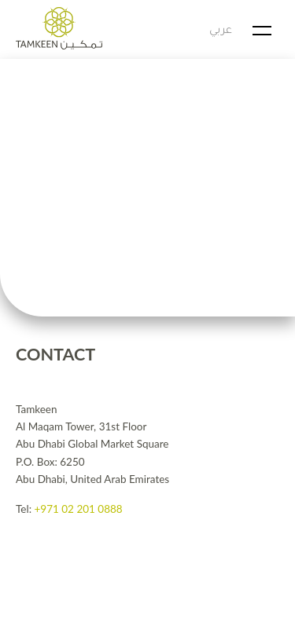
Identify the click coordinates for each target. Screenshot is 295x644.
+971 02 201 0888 (78, 509)
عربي (221, 31)
